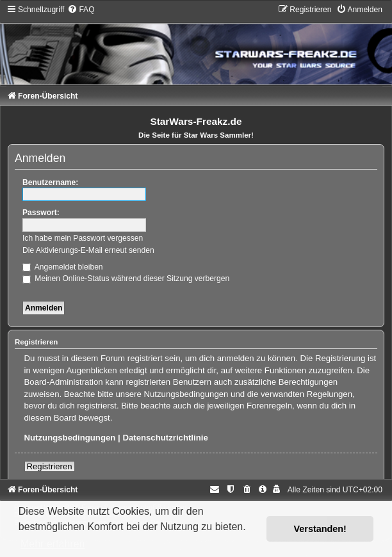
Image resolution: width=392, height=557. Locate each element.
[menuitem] (81, 10)
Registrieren (50, 466)
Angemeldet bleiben (63, 267)
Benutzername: (50, 182)
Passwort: (41, 213)
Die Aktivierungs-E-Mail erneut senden (88, 250)
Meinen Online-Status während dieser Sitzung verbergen (126, 278)
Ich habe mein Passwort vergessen (83, 238)
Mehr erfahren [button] (53, 544)
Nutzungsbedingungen (70, 438)
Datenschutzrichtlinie (165, 438)
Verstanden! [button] (320, 529)
